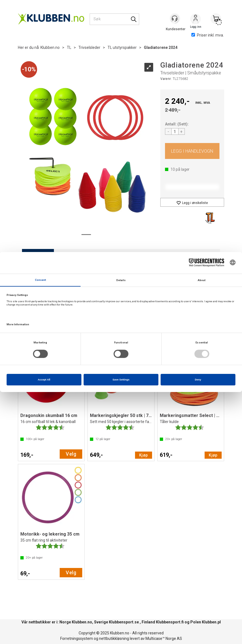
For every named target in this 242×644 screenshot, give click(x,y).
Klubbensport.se (124, 622)
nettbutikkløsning (114, 639)
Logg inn (196, 19)
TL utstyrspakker (122, 47)
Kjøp (192, 151)
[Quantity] (175, 131)
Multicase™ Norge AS (164, 639)
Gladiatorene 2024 (161, 47)
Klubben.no (50, 47)
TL (69, 47)
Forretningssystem (77, 639)
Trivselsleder (89, 47)
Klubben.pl (211, 622)
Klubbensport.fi (170, 622)
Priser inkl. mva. (208, 35)
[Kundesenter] (175, 19)
